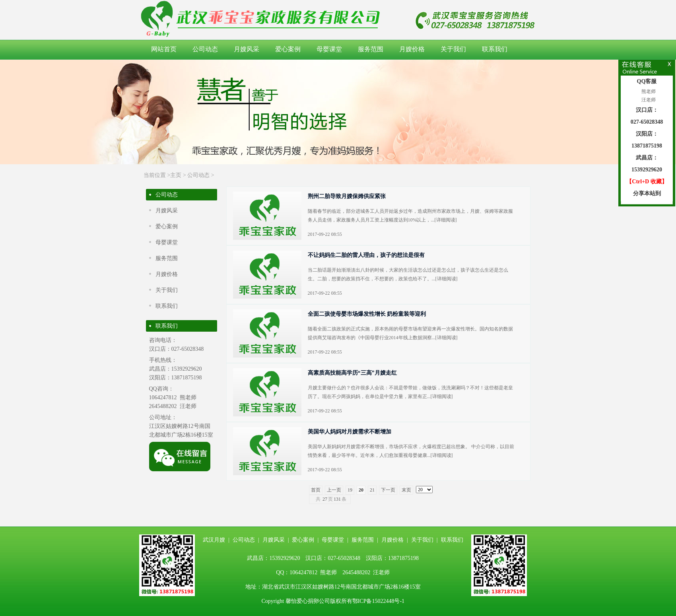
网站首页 (164, 49)
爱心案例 (288, 49)
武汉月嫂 (214, 540)
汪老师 (648, 100)
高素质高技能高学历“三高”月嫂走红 (352, 373)
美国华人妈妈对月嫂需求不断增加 (350, 432)
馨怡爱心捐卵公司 (308, 601)
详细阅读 (446, 220)
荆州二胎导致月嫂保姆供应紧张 (347, 196)
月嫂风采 (247, 49)
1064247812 (163, 397)
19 (350, 490)
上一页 (334, 490)
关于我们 (453, 49)
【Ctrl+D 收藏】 (647, 182)
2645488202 (163, 406)
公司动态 (205, 49)
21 (372, 490)
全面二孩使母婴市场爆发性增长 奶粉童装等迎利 (367, 314)
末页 (406, 490)
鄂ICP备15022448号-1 (378, 601)
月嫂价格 (412, 49)
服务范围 (371, 49)
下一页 (388, 490)
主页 (176, 175)
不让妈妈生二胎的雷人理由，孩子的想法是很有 (366, 255)
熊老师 (648, 91)
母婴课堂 (329, 49)
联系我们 (495, 49)
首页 (316, 490)
